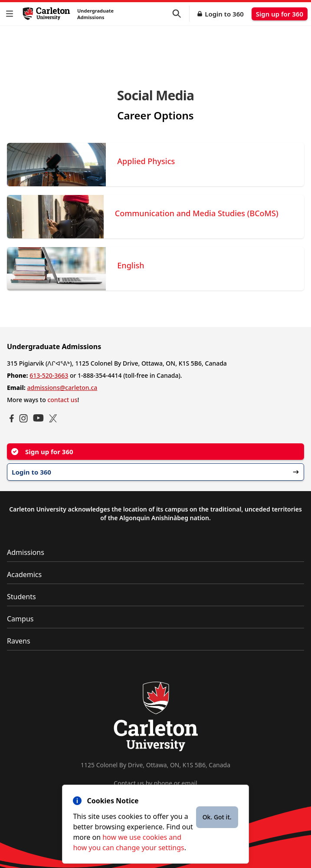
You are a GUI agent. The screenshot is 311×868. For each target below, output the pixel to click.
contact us (62, 400)
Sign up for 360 (280, 14)
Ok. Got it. (217, 817)
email (190, 783)
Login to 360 (224, 14)
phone (163, 783)
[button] (11, 14)
